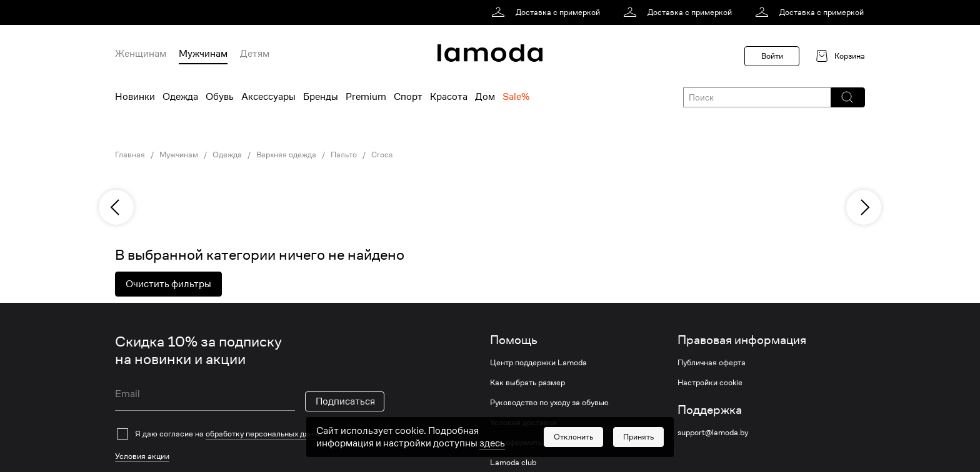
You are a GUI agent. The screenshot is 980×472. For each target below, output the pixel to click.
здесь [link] (492, 443)
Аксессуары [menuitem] (268, 97)
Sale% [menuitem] (516, 97)
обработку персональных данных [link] (266, 434)
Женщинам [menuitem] (141, 54)
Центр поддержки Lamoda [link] (538, 363)
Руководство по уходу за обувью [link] (549, 403)
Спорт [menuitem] (408, 97)
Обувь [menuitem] (220, 97)
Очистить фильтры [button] (168, 284)
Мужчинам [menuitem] (203, 54)
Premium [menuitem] (366, 97)
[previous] (116, 207)
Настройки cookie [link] (710, 383)
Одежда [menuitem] (180, 97)
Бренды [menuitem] (321, 97)
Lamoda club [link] (513, 463)
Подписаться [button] (345, 401)
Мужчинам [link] (179, 155)
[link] (548, 12)
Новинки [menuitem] (135, 97)
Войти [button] (772, 56)
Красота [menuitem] (449, 97)
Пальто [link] (344, 155)
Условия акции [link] (142, 456)
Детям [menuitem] (255, 54)
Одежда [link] (227, 155)
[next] (864, 207)
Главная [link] (130, 155)
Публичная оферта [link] (712, 363)
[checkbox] (250, 434)
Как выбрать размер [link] (527, 383)
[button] (847, 97)
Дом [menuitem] (485, 97)
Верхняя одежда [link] (286, 155)
